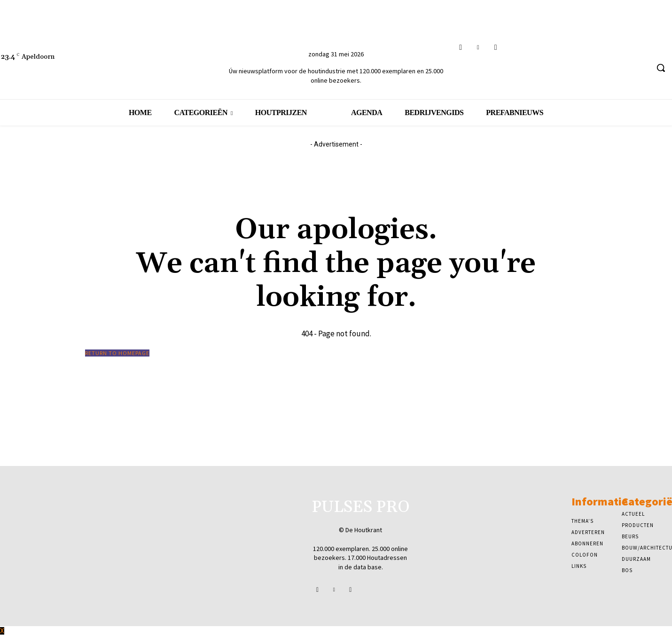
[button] (661, 68)
